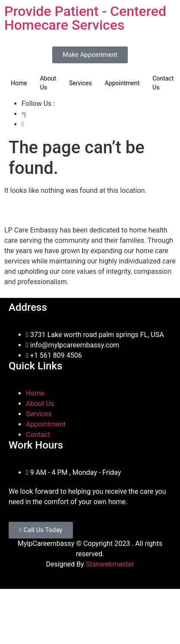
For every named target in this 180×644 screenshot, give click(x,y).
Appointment (122, 83)
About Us (48, 83)
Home (19, 83)
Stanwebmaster (110, 564)
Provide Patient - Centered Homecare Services (85, 18)
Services (81, 83)
